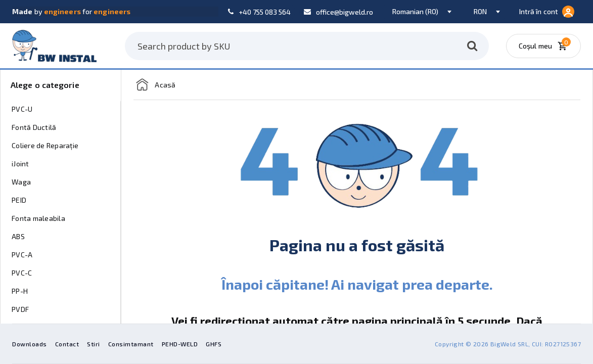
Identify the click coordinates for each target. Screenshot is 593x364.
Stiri (94, 344)
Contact (67, 344)
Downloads (30, 344)
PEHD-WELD (180, 344)
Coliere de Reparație (45, 145)
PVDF (20, 309)
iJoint (20, 164)
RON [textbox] (480, 11)
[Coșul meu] (546, 46)
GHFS (214, 344)
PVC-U (22, 109)
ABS (18, 236)
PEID (19, 200)
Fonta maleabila (38, 218)
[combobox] (420, 12)
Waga (21, 182)
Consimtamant (131, 344)
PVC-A (22, 255)
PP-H (20, 291)
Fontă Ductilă (34, 127)
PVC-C (22, 273)
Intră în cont (547, 12)
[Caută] (472, 46)
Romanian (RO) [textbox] (415, 11)
